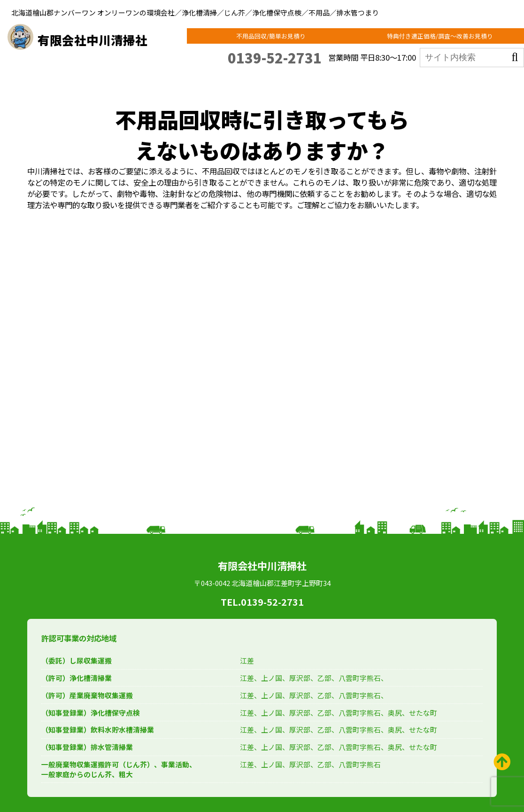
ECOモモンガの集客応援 (382, 82)
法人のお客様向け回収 (310, 82)
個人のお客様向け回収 (176, 82)
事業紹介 (123, 82)
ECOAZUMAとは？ (243, 82)
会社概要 (439, 82)
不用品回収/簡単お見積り (298, 38)
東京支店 (88, 82)
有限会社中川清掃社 (107, 38)
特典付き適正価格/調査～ (448, 38)
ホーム (55, 82)
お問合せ (477, 82)
